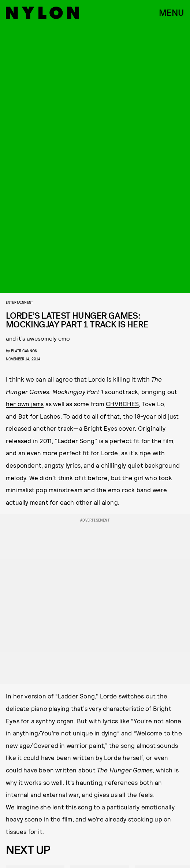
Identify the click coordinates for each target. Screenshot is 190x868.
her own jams (25, 404)
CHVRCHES (122, 404)
